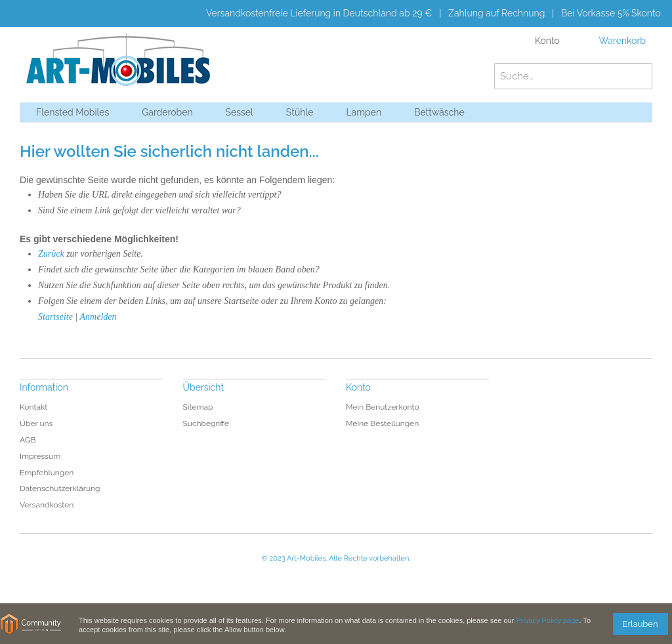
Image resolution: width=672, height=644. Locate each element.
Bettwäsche (439, 112)
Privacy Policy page (547, 620)
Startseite (55, 317)
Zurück (51, 254)
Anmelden (98, 317)
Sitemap (198, 407)
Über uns (36, 423)
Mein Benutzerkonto (383, 407)
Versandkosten (47, 505)
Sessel (240, 112)
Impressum (40, 456)
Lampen (364, 112)
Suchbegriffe (206, 423)
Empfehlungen (47, 473)
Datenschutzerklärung (60, 488)
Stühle (300, 112)
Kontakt (33, 407)
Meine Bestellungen (382, 423)
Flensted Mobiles (73, 112)
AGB (28, 440)
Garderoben (167, 112)
